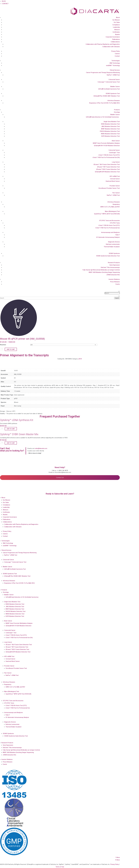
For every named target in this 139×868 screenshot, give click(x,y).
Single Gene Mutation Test (112, 122)
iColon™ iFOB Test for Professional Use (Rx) (106, 157)
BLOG (4, 1)
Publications (116, 39)
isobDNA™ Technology (113, 66)
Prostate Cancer (115, 186)
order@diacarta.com (41, 448)
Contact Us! (60, 478)
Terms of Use (60, 867)
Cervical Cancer (115, 179)
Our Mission (116, 20)
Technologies (116, 61)
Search (117, 298)
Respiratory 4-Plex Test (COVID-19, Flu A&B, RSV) (104, 103)
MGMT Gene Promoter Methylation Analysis (106, 143)
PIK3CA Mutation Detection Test (110, 131)
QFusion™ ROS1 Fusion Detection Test (108, 169)
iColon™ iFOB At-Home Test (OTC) (109, 155)
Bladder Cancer (115, 87)
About (118, 17)
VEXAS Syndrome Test (113, 94)
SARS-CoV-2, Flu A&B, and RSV (110, 207)
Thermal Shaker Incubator (112, 247)
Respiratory (116, 204)
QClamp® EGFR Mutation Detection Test (107, 172)
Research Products (114, 263)
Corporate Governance (113, 37)
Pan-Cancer (116, 193)
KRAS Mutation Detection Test (110, 124)
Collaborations (115, 42)
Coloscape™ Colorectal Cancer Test (109, 82)
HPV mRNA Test (115, 176)
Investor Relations (114, 279)
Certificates (116, 32)
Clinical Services (115, 70)
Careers (117, 54)
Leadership (116, 27)
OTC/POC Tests (115, 223)
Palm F (118, 235)
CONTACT (5, 4)
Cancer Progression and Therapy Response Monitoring (103, 73)
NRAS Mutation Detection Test (110, 134)
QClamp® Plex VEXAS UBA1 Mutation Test (107, 96)
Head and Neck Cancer (113, 181)
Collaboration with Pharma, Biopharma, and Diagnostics (103, 44)
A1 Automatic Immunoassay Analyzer (108, 237)
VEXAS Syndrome (114, 253)
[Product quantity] (2, 349)
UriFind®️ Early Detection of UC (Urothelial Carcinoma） (103, 117)
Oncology (117, 112)
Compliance (116, 25)
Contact (117, 56)
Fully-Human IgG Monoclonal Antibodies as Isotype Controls (101, 270)
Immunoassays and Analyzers (110, 232)
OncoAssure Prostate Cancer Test (109, 188)
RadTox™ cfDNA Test (113, 75)
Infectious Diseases (114, 101)
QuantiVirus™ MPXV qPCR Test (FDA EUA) (107, 214)
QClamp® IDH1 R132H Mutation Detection (107, 146)
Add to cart (11, 349)
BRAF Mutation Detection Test (110, 129)
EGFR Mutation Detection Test (111, 136)
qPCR (80, 359)
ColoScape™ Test (114, 153)
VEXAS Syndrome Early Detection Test (108, 256)
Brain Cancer (116, 141)
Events (118, 284)
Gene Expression (115, 265)
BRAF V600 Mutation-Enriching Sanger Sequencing (104, 272)
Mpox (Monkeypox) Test (112, 211)
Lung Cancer (116, 162)
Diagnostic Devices (114, 242)
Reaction (3, 345)
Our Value (117, 22)
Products (117, 110)
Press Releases (115, 282)
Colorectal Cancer (114, 80)
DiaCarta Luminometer (113, 244)
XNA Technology (115, 63)
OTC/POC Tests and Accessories (109, 221)
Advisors (117, 30)
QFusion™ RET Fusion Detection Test (108, 167)
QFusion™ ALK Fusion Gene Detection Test (107, 164)
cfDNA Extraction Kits (113, 275)
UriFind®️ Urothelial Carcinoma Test (109, 89)
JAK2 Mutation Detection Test (111, 126)
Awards (117, 34)
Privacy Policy (116, 51)
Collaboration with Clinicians (111, 47)
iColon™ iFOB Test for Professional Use (108, 228)
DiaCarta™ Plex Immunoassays (110, 267)
